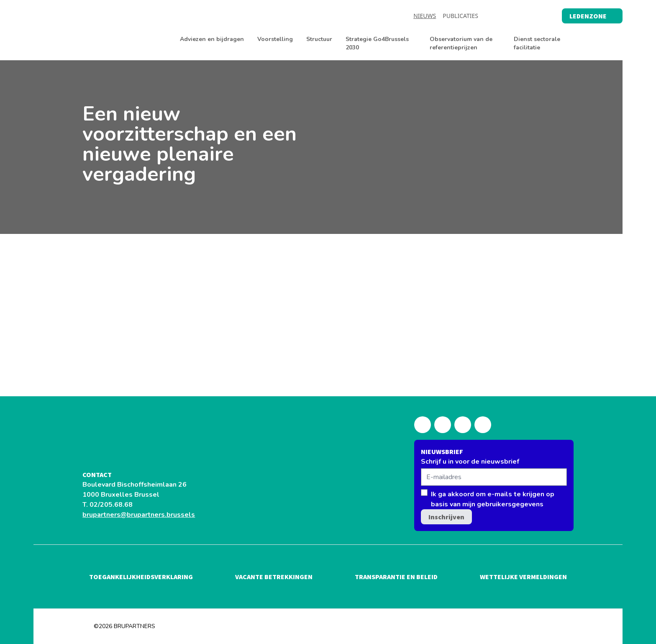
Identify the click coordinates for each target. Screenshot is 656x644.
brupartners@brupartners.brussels (139, 515)
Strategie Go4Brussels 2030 (377, 43)
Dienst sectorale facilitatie (537, 43)
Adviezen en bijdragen (212, 39)
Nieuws (425, 16)
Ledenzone (592, 16)
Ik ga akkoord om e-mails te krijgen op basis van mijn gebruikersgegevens (493, 499)
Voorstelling (275, 39)
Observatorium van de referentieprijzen (461, 43)
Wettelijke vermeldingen (523, 577)
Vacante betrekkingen (274, 577)
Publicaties (460, 16)
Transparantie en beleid (396, 577)
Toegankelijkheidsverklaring (141, 577)
